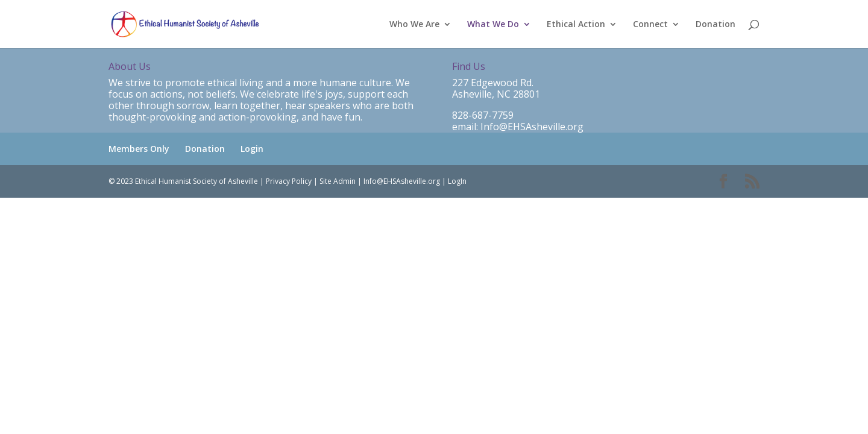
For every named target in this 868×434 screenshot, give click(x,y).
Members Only (139, 149)
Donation (715, 25)
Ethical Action (576, 25)
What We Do (493, 25)
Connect (650, 25)
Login (252, 149)
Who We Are (414, 25)
